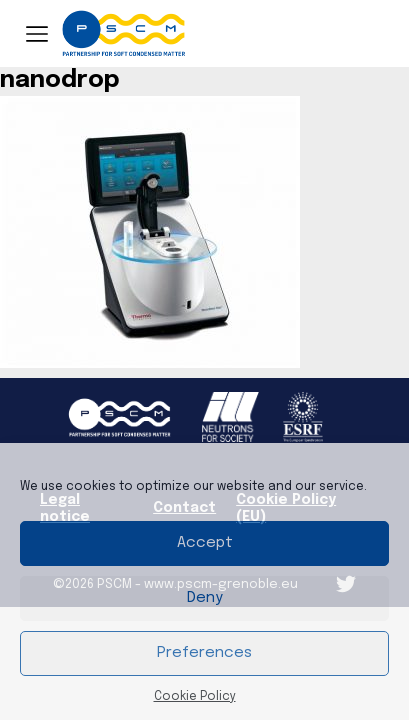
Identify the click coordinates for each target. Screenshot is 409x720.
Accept (205, 543)
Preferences (204, 653)
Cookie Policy (195, 697)
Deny (205, 598)
